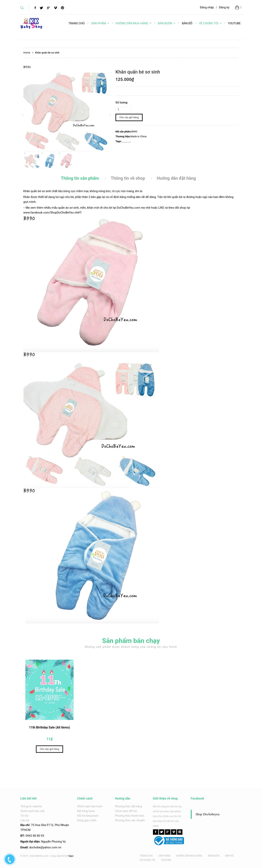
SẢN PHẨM (100, 23)
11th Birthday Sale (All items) (49, 730)
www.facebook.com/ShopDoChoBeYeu (49, 213)
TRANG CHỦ (146, 856)
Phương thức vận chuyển (130, 820)
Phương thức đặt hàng (129, 806)
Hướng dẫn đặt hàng (176, 178)
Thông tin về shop (128, 178)
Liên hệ (25, 820)
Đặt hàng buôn (86, 811)
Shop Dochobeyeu (208, 814)
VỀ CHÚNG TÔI (210, 23)
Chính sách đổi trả (126, 811)
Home (27, 53)
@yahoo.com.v (50, 847)
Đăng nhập (207, 7)
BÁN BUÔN (167, 23)
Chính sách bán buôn (90, 806)
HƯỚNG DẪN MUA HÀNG (134, 23)
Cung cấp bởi (57, 856)
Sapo (71, 856)
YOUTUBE (166, 860)
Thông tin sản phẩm (80, 178)
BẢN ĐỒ (229, 856)
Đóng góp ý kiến (87, 820)
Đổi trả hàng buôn (88, 816)
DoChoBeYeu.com (128, 208)
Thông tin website (31, 806)
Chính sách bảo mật (32, 811)
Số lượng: (122, 102)
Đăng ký (224, 7)
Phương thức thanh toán (130, 816)
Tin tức (25, 816)
